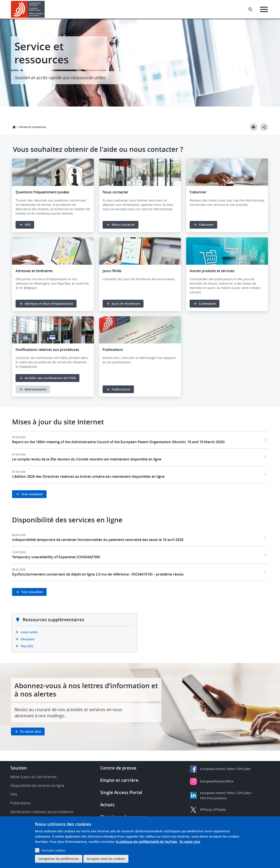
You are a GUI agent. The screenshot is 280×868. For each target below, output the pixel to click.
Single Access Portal (121, 792)
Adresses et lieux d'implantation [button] (49, 304)
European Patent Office (218, 769)
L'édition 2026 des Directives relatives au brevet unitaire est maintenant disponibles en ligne (88, 476)
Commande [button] (207, 304)
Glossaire (28, 639)
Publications (121, 389)
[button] (45, 9)
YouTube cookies (53, 850)
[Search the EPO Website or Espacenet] (250, 9)
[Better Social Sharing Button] (264, 127)
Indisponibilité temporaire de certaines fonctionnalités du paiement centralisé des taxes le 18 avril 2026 (98, 540)
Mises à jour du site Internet (34, 777)
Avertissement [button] (36, 389)
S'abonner (206, 225)
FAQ (14, 794)
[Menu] (264, 9)
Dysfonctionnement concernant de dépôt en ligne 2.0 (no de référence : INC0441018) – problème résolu (98, 574)
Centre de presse (118, 768)
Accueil (14, 127)
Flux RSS (27, 646)
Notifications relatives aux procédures (42, 812)
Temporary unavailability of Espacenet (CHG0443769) (56, 557)
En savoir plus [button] (31, 731)
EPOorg (206, 809)
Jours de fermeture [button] (126, 304)
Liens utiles (29, 632)
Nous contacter (123, 225)
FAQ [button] (28, 225)
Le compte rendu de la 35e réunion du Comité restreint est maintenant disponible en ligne (87, 459)
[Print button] (254, 127)
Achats (107, 805)
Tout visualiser (32, 494)
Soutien (19, 768)
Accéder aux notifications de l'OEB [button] (50, 378)
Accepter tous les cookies (106, 859)
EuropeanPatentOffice (217, 781)
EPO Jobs (244, 769)
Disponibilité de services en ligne (37, 786)
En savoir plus (190, 842)
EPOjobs (220, 809)
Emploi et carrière (119, 780)
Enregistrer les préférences (59, 859)
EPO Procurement (213, 798)
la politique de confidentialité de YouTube (146, 842)
